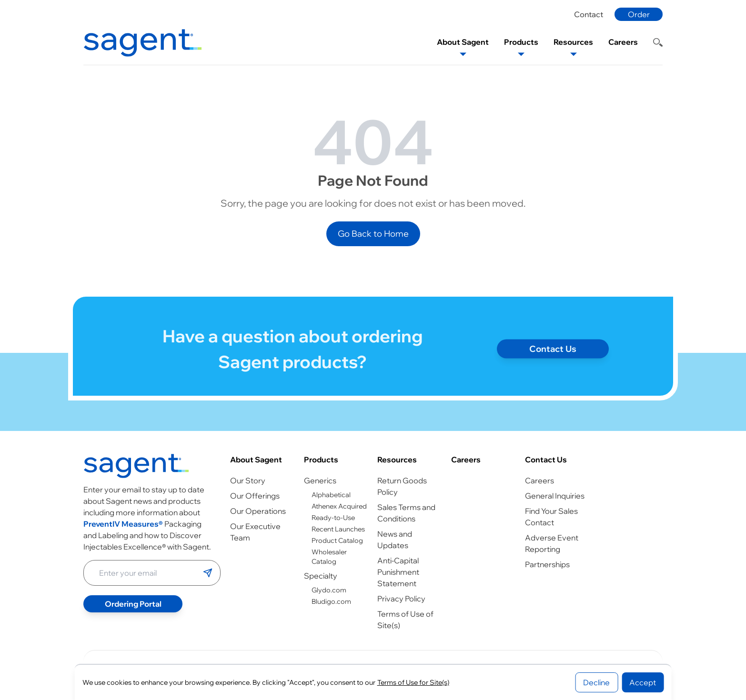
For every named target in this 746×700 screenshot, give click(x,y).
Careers (466, 460)
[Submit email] (208, 573)
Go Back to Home (373, 234)
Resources (397, 460)
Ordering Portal (133, 604)
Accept (643, 682)
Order (639, 14)
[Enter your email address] (143, 573)
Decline (596, 682)
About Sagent (256, 460)
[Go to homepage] (136, 466)
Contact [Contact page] (589, 14)
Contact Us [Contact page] (553, 352)
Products (321, 460)
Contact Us (546, 460)
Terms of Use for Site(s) (413, 682)
